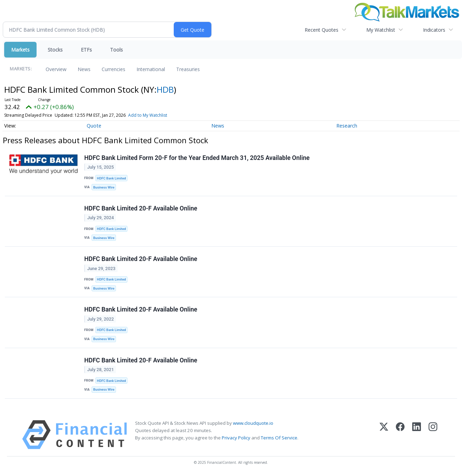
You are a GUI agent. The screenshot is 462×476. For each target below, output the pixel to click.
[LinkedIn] (417, 435)
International (151, 69)
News (84, 69)
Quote (94, 126)
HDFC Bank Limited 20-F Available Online (141, 208)
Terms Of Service (279, 438)
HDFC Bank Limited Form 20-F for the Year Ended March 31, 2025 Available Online (197, 158)
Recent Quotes (322, 30)
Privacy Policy (236, 438)
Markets (20, 50)
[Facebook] (400, 435)
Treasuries (188, 69)
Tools (116, 50)
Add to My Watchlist (148, 115)
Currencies (113, 69)
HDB (165, 89)
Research (347, 126)
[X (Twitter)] (384, 435)
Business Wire (104, 187)
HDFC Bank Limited (111, 178)
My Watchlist (381, 30)
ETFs (86, 50)
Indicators (434, 30)
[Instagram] (433, 435)
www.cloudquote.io (253, 423)
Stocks (55, 50)
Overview (56, 69)
